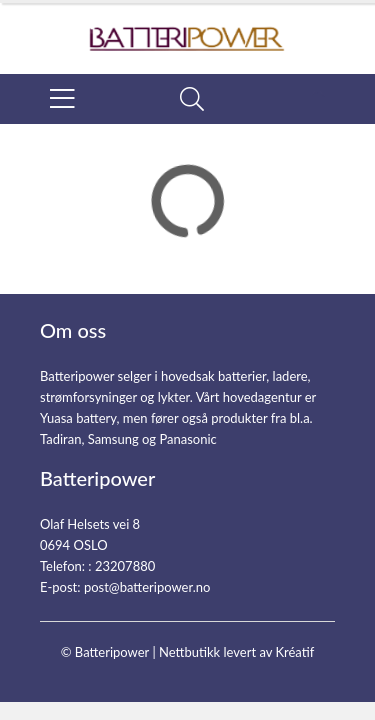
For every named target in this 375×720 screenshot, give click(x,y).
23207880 (125, 566)
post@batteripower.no (147, 587)
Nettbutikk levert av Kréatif (236, 652)
